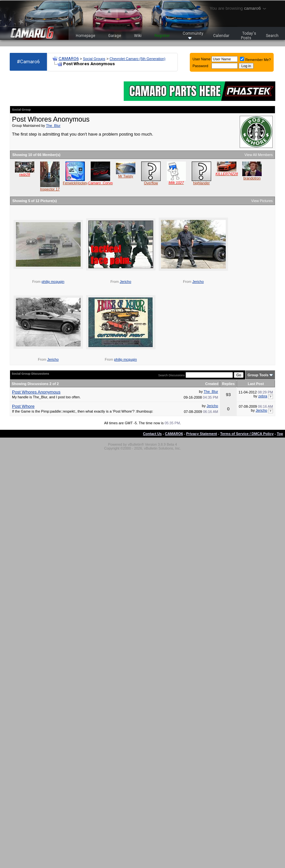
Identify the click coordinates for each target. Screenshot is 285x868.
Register (162, 36)
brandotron (252, 178)
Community (193, 35)
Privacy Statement (202, 434)
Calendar (221, 36)
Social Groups (94, 59)
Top (280, 434)
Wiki (138, 36)
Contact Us (152, 434)
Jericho (125, 282)
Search (272, 36)
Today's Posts (249, 36)
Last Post (256, 384)
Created (212, 384)
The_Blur (53, 126)
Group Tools (258, 375)
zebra (263, 396)
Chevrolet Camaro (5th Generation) (137, 59)
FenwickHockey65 (77, 183)
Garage (115, 36)
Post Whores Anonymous (36, 392)
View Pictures (262, 201)
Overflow (151, 183)
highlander (201, 183)
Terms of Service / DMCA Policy (247, 434)
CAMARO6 (69, 59)
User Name (202, 59)
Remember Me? (255, 60)
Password (200, 66)
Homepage (85, 36)
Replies (228, 384)
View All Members (259, 155)
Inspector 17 (50, 189)
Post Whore (23, 406)
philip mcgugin (53, 282)
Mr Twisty (126, 176)
